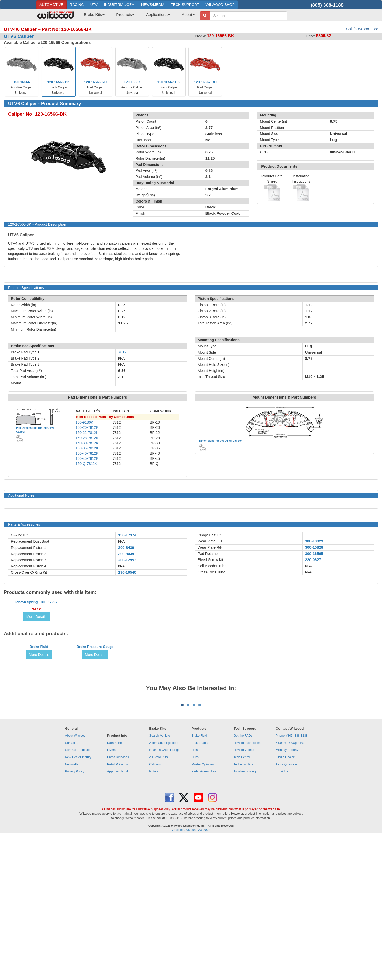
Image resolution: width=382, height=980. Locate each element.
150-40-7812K (87, 453)
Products (125, 15)
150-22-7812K (87, 433)
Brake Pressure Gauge (95, 730)
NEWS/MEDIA (153, 5)
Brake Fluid (39, 730)
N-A (122, 541)
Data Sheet (115, 886)
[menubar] (137, 16)
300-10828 (314, 547)
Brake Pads (200, 886)
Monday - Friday (287, 893)
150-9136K (85, 422)
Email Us (282, 915)
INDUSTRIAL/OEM (119, 5)
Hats (195, 893)
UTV (94, 5)
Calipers (155, 908)
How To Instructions (247, 886)
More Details (37, 662)
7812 (122, 352)
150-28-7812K (87, 438)
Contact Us (73, 886)
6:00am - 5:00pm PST (291, 886)
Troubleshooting (245, 915)
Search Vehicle (160, 879)
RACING (77, 5)
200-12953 (127, 560)
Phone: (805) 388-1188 (292, 879)
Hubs (195, 901)
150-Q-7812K (86, 464)
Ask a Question (286, 908)
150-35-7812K (87, 448)
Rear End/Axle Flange (164, 893)
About (188, 15)
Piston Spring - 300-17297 (36, 648)
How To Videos (244, 893)
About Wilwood (75, 879)
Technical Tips (243, 908)
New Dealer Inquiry (78, 901)
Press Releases (118, 901)
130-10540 (127, 572)
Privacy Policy (75, 915)
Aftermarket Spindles (164, 886)
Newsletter (72, 908)
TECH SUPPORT (185, 5)
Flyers (111, 893)
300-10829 (314, 541)
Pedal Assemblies (204, 915)
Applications (158, 15)
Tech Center (242, 901)
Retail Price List (118, 908)
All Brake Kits (158, 901)
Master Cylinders (203, 908)
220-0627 (313, 560)
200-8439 (126, 548)
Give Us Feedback (78, 893)
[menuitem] (92, 16)
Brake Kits (94, 15)
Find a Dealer (285, 901)
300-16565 (314, 554)
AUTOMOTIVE (51, 5)
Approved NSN (117, 915)
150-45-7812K (87, 458)
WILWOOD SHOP (220, 5)
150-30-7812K (87, 443)
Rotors (154, 915)
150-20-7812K (87, 427)
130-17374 (127, 535)
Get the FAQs (243, 879)
